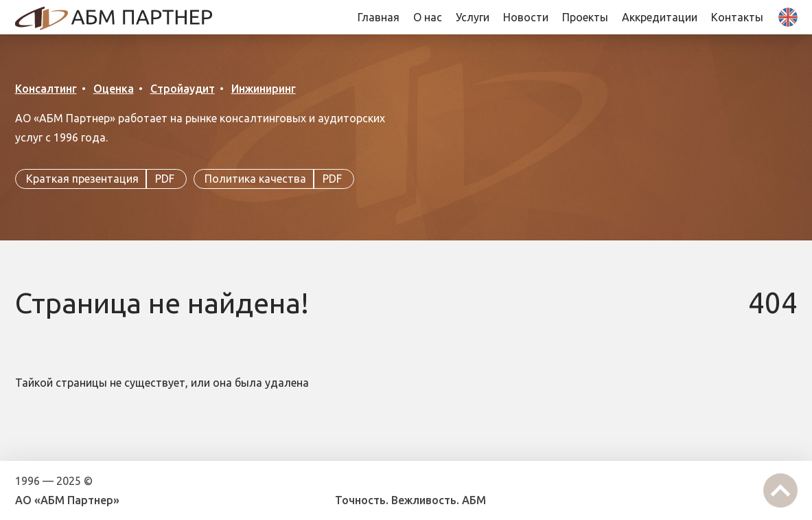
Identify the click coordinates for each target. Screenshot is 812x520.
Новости (526, 17)
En (787, 17)
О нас (428, 17)
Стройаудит (183, 89)
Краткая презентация (101, 179)
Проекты (585, 17)
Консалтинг (46, 89)
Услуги (473, 17)
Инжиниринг (264, 89)
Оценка (114, 89)
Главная (379, 17)
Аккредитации (660, 17)
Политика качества (274, 179)
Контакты (737, 17)
